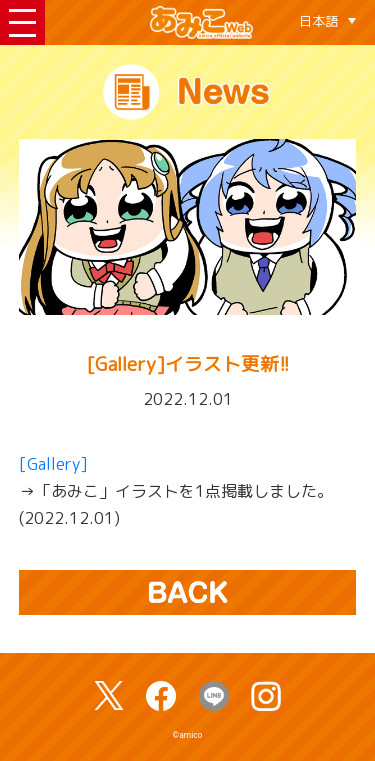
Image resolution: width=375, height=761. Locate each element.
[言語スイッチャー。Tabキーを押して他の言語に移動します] (327, 21)
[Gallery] (53, 464)
